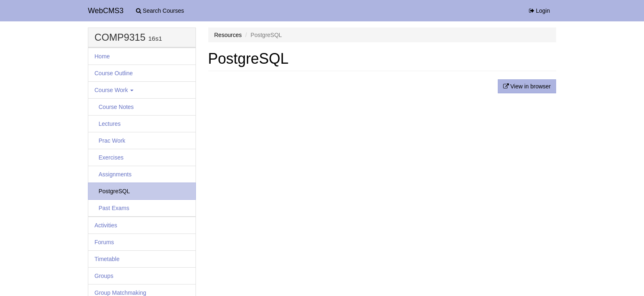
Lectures (110, 124)
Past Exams (114, 208)
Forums (104, 242)
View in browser (527, 86)
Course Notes (116, 107)
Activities (106, 225)
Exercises (111, 157)
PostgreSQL (114, 191)
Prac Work (112, 141)
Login (539, 11)
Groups (104, 276)
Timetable (107, 259)
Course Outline (114, 73)
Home (102, 56)
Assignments (115, 174)
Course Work (114, 90)
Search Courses (160, 11)
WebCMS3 (106, 11)
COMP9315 (120, 37)
